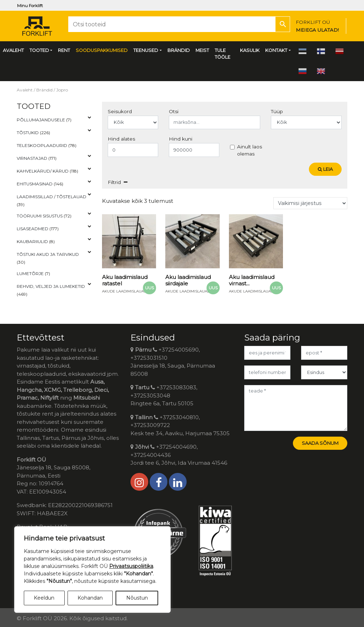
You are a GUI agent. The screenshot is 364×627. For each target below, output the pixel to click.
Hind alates (121, 139)
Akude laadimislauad (124, 291)
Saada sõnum (320, 443)
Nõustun (137, 598)
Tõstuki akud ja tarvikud (48, 254)
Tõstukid (28, 133)
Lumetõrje (30, 273)
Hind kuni (181, 139)
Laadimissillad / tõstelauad (52, 197)
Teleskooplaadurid (42, 145)
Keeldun (44, 598)
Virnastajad (32, 158)
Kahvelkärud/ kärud (43, 171)
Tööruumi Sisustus (40, 216)
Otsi (174, 111)
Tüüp (277, 111)
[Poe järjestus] (310, 203)
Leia (325, 169)
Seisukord (120, 111)
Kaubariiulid (32, 241)
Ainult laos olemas (250, 150)
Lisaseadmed (33, 229)
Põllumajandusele (41, 120)
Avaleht (25, 90)
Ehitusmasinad (35, 184)
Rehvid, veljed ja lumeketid (51, 286)
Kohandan (90, 598)
